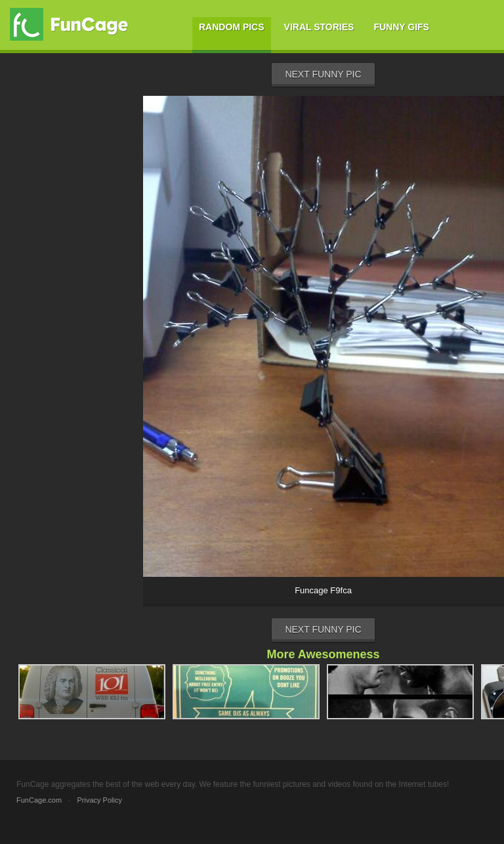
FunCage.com (39, 800)
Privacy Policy (99, 800)
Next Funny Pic (323, 74)
